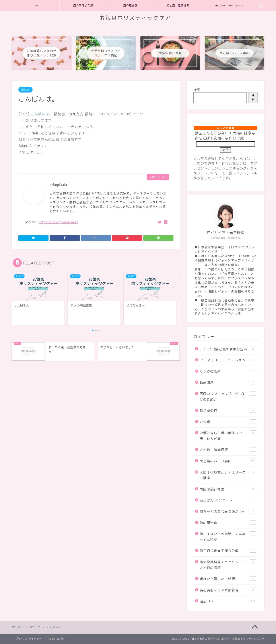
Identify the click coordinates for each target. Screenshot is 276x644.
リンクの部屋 (228, 371)
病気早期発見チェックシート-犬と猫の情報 (228, 565)
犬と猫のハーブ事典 (228, 461)
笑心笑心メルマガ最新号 (228, 590)
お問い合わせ (57, 639)
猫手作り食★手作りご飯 (228, 551)
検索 (197, 90)
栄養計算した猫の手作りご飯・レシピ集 (228, 436)
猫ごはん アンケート (228, 500)
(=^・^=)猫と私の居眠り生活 (228, 349)
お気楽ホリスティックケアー (138, 18)
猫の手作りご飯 (83, 5)
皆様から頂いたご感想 (228, 579)
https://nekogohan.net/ (58, 222)
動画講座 (228, 382)
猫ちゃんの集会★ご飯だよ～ (228, 511)
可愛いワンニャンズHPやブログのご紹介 (228, 397)
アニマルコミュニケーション (228, 360)
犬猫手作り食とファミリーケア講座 (228, 475)
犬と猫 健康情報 (178, 5)
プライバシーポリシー (29, 639)
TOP (36, 5)
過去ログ (25, 90)
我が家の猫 (228, 411)
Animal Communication (227, 5)
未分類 (228, 422)
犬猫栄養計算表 (228, 489)
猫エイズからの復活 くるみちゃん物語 (228, 537)
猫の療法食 (130, 5)
